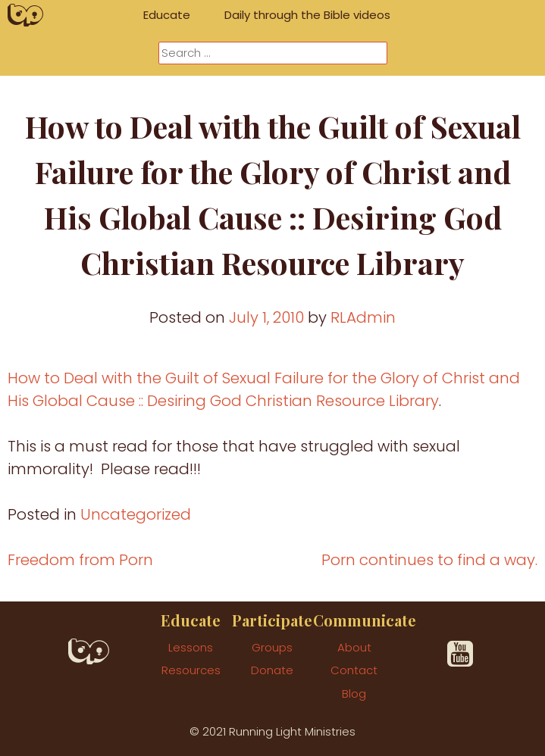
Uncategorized (136, 514)
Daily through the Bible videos (307, 15)
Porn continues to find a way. (429, 560)
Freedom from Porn (80, 560)
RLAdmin (363, 317)
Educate (167, 15)
